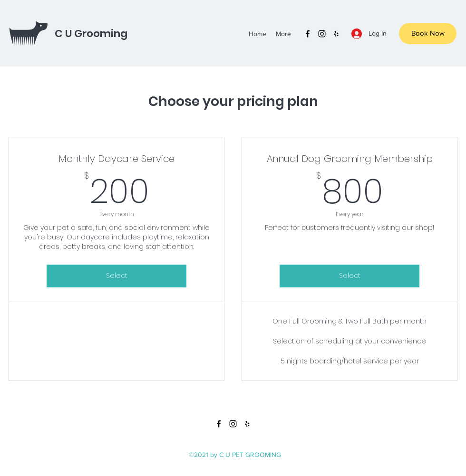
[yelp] (336, 34)
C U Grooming (91, 33)
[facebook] (308, 34)
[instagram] (322, 34)
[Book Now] (428, 33)
